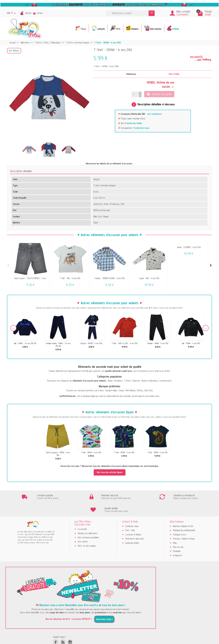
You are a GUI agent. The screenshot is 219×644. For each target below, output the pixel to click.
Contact (38, 13)
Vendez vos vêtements (88, 520)
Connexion (183, 14)
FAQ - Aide (130, 517)
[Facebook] (56, 629)
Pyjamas (136, 381)
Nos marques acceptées (88, 524)
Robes (110, 381)
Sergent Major (111, 390)
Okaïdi (121, 390)
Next (206, 328)
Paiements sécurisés (135, 526)
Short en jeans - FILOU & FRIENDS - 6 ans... (30, 278)
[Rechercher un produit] (127, 13)
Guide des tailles (134, 123)
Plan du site (178, 534)
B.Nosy (140, 390)
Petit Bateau (130, 390)
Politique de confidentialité (184, 517)
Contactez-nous (142, 128)
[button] (14, 51)
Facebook (177, 538)
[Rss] (63, 629)
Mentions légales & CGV (183, 513)
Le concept (82, 516)
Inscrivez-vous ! (104, 606)
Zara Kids (149, 390)
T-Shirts (128, 381)
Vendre (28, 13)
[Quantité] (135, 94)
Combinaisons (166, 381)
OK (152, 13)
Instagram (177, 542)
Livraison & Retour (133, 522)
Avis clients (83, 529)
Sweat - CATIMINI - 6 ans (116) (189, 247)
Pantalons (118, 381)
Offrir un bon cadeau (87, 533)
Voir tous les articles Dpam (110, 472)
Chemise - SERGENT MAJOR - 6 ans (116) (109, 278)
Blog (175, 530)
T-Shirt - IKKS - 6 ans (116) (70, 278)
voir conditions (154, 114)
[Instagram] (70, 629)
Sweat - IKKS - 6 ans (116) (149, 278)
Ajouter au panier (159, 94)
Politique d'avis (180, 522)
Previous (13, 328)
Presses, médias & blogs (184, 526)
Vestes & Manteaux (150, 381)
